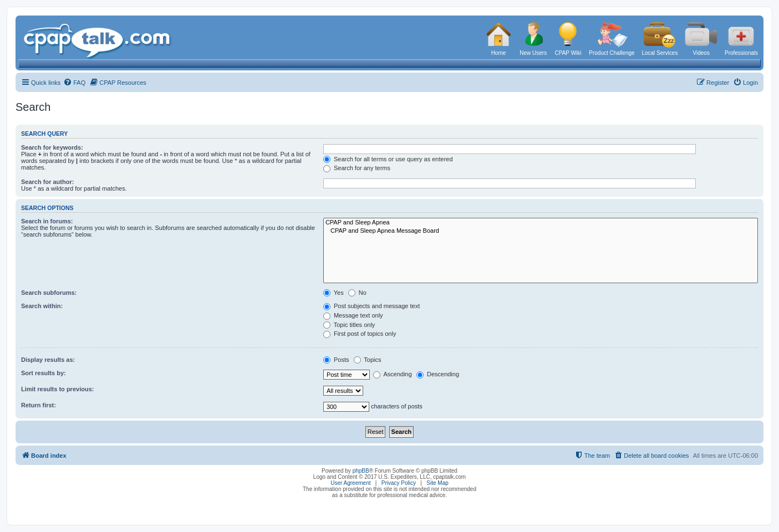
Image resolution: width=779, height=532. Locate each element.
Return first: (39, 405)
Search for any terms (357, 168)
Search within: (42, 306)
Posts (336, 360)
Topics (368, 360)
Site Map (437, 483)
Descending (438, 374)
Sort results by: (44, 373)
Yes (334, 293)
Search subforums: (49, 293)
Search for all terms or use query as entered (388, 159)
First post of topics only (360, 334)
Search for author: (47, 182)
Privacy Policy (399, 483)
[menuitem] (74, 83)
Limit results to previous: (57, 389)
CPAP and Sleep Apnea (541, 223)
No (357, 293)
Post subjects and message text (371, 306)
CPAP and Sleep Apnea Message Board (541, 231)
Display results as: (48, 360)
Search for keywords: (52, 147)
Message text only (353, 315)
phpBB (361, 471)
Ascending (393, 374)
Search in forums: (47, 221)
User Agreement (350, 483)
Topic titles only (349, 325)
